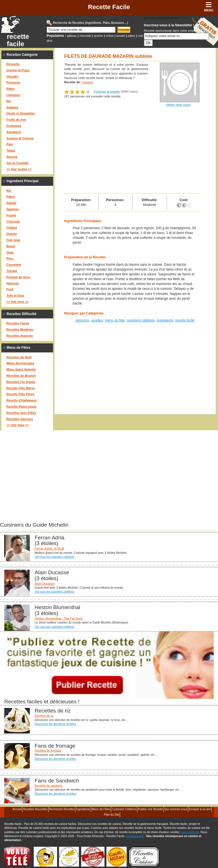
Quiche (12, 234)
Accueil (17, 809)
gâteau (72, 36)
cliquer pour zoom (178, 105)
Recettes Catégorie (22, 55)
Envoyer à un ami (200, 809)
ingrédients (165, 320)
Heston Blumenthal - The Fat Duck (59, 618)
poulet (121, 36)
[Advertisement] (133, 151)
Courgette (14, 265)
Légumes (13, 95)
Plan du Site (112, 815)
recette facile (18, 40)
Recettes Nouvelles (35, 809)
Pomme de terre (18, 277)
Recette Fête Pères (20, 394)
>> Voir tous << (18, 302)
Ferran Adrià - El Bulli (49, 548)
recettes (97, 320)
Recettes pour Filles (21, 413)
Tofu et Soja (15, 295)
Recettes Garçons (20, 419)
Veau (10, 252)
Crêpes (12, 227)
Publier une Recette (150, 809)
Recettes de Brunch (21, 376)
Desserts (13, 64)
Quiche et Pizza (18, 70)
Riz (9, 101)
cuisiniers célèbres (141, 320)
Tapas (11, 150)
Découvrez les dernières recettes (55, 724)
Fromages (14, 126)
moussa (87, 82)
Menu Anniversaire (20, 363)
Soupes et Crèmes (20, 138)
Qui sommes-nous (176, 809)
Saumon (13, 209)
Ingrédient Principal (22, 181)
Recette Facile (109, 7)
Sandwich (14, 132)
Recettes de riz (44, 716)
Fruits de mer (16, 120)
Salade (11, 203)
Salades (12, 107)
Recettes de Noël (19, 357)
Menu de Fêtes (18, 348)
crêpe (110, 36)
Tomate (12, 271)
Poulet (11, 215)
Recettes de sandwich (49, 786)
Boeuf (11, 246)
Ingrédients (83, 809)
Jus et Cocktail (18, 163)
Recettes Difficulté (21, 314)
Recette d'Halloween (22, 400)
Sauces (12, 157)
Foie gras (13, 240)
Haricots (13, 283)
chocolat (85, 36)
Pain (10, 144)
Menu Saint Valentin (21, 369)
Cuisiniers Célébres (124, 809)
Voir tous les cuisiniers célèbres (54, 557)
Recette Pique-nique (22, 407)
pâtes (132, 36)
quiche (98, 36)
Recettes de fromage (48, 751)
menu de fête (115, 320)
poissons (82, 320)
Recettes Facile (18, 323)
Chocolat (13, 222)
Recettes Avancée (20, 336)
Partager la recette (107, 92)
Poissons (13, 82)
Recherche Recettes (62, 809)
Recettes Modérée (20, 329)
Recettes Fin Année (21, 382)
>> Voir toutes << (19, 169)
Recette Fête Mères (21, 388)
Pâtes (11, 89)
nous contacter (190, 832)
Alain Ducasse (45, 584)
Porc (10, 258)
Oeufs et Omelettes (21, 113)
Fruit (10, 289)
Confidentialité (135, 836)
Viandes (12, 76)
